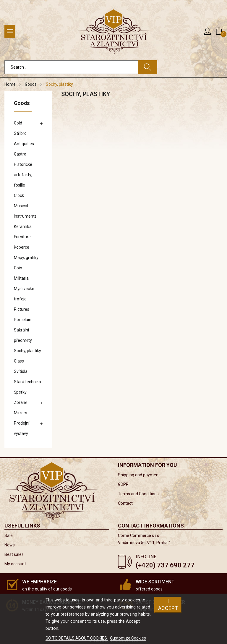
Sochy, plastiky (27, 351)
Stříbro (20, 133)
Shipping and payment (139, 475)
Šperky (20, 392)
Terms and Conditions (138, 494)
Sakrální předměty (23, 335)
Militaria (21, 278)
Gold (18, 123)
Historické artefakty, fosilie (23, 175)
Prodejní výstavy (22, 428)
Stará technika (27, 382)
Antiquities (24, 144)
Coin (18, 268)
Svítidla (21, 371)
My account (15, 564)
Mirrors (21, 413)
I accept (168, 605)
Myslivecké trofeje (24, 294)
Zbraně (21, 402)
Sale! (9, 535)
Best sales (14, 554)
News (10, 545)
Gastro (20, 154)
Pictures (22, 309)
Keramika (23, 226)
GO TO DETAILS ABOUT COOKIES (77, 638)
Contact (125, 503)
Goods (22, 103)
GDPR (123, 484)
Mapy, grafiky (26, 258)
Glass (19, 361)
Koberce (22, 247)
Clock (19, 195)
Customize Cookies (128, 638)
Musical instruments (25, 211)
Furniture (22, 237)
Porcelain (23, 320)
